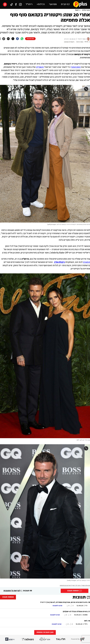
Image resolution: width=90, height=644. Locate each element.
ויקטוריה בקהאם (69, 42)
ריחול (77, 10)
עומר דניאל (80, 42)
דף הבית (65, 4)
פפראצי (53, 4)
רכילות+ (41, 4)
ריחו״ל (29, 4)
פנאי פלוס (86, 10)
